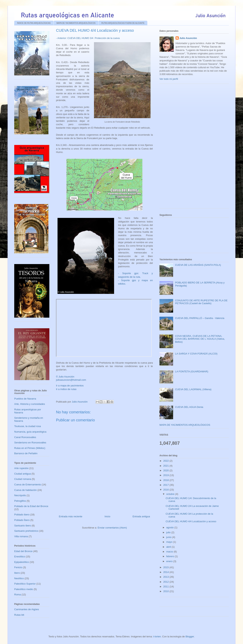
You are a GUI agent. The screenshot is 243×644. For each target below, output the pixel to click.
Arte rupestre (21, 468)
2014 (166, 572)
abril (169, 547)
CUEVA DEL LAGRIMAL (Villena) (193, 389)
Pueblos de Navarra (25, 399)
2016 (166, 490)
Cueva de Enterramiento (28, 485)
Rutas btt (19, 615)
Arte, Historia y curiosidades (30, 404)
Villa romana (21, 536)
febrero (171, 556)
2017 (166, 485)
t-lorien (157, 636)
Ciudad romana (23, 479)
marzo (170, 552)
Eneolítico (20, 557)
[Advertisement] (188, 147)
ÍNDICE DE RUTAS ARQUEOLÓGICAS (34, 23)
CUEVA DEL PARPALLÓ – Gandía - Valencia (200, 318)
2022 (166, 461)
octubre (171, 494)
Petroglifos (20, 501)
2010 (166, 591)
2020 (166, 470)
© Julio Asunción (65, 377)
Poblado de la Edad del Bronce (31, 506)
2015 (166, 567)
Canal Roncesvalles (25, 437)
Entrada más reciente (71, 516)
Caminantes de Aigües (27, 609)
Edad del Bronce (23, 551)
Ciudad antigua (22, 474)
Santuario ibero (23, 526)
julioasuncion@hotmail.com (71, 380)
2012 (166, 582)
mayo (170, 542)
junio (169, 537)
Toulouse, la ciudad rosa (28, 426)
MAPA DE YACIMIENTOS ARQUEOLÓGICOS (76, 23)
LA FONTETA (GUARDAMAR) (192, 371)
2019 (166, 475)
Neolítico (19, 578)
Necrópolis (20, 495)
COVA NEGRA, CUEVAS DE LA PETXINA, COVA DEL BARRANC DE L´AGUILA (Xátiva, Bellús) (200, 339)
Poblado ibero (22, 515)
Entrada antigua (141, 516)
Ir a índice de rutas (66, 389)
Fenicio (18, 567)
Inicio (107, 516)
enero (170, 561)
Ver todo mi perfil (169, 79)
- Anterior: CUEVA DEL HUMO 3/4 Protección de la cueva (88, 38)
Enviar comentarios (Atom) (112, 528)
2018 (166, 480)
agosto (170, 527)
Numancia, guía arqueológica (30, 432)
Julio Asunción (188, 38)
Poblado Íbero (22, 520)
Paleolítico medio (24, 589)
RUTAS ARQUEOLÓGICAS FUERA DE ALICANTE (123, 23)
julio (169, 532)
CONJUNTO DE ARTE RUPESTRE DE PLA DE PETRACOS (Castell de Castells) (201, 302)
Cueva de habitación (26, 490)
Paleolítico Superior (25, 584)
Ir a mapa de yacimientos (70, 386)
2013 (166, 577)
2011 (166, 587)
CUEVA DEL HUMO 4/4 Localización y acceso (191, 521)
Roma (18, 595)
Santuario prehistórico (26, 531)
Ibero (17, 573)
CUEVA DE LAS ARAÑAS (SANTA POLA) (198, 265)
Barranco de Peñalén (26, 453)
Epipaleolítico (22, 562)
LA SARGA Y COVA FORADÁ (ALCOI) (196, 354)
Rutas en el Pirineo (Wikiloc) (30, 448)
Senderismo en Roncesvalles (30, 443)
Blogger (190, 636)
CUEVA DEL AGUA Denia (189, 407)
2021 (166, 466)
